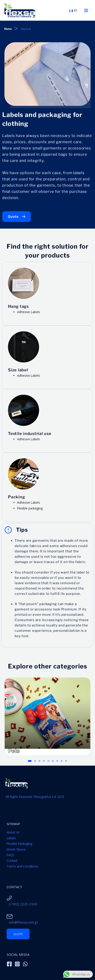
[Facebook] (9, 964)
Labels (11, 838)
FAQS (11, 855)
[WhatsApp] (25, 964)
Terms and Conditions (22, 866)
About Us (13, 832)
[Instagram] (17, 964)
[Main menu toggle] (86, 10)
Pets (14, 751)
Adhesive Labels (29, 312)
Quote (18, 934)
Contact (12, 860)
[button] (30, 761)
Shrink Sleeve (16, 849)
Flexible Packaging (19, 844)
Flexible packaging (30, 508)
